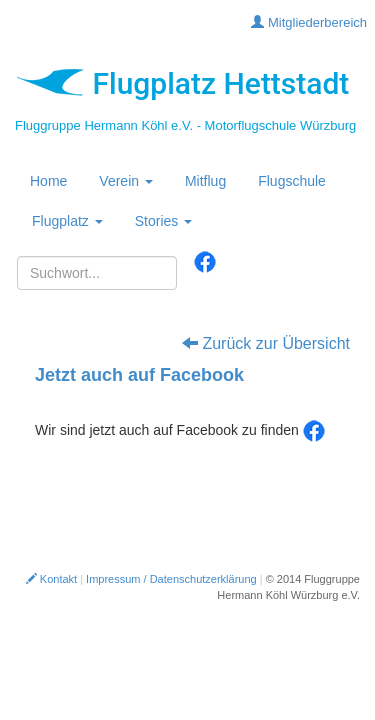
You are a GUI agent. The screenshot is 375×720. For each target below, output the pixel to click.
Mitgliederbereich (309, 22)
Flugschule (292, 181)
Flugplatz (67, 221)
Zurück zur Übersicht (266, 343)
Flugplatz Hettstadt (182, 83)
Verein (126, 181)
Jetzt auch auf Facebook (139, 375)
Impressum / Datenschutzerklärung (171, 579)
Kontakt (51, 579)
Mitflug (205, 181)
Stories (163, 221)
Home (48, 181)
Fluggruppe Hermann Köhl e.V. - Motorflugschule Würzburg (185, 125)
